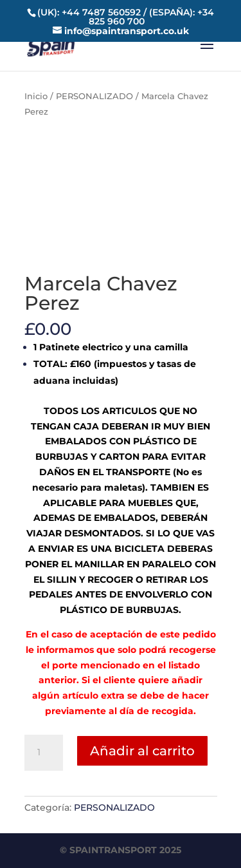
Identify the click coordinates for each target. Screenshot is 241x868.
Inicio (36, 96)
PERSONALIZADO (94, 96)
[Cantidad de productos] (44, 753)
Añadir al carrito (142, 751)
